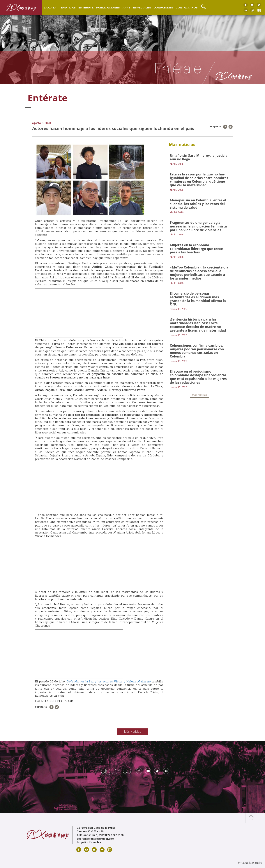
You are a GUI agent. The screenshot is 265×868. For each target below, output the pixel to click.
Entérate (86, 7)
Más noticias (199, 395)
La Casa (50, 7)
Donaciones (163, 7)
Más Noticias (133, 732)
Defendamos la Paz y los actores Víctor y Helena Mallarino (109, 682)
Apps (126, 7)
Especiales (142, 7)
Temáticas (67, 7)
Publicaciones (108, 7)
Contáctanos (187, 7)
